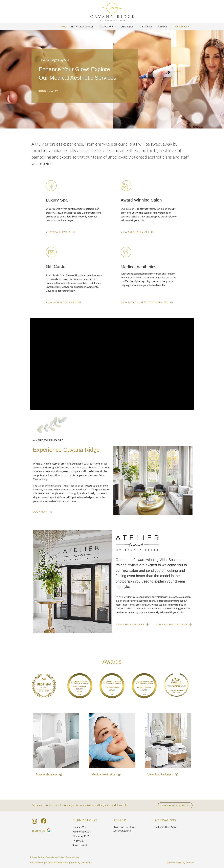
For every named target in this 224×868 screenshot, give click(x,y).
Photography (108, 27)
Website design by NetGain (180, 862)
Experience (128, 27)
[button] (117, 481)
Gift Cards (146, 27)
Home (63, 27)
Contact (163, 27)
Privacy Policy (37, 857)
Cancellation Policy (55, 857)
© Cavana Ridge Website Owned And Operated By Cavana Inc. (61, 862)
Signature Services (83, 27)
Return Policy (73, 857)
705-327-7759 (182, 27)
